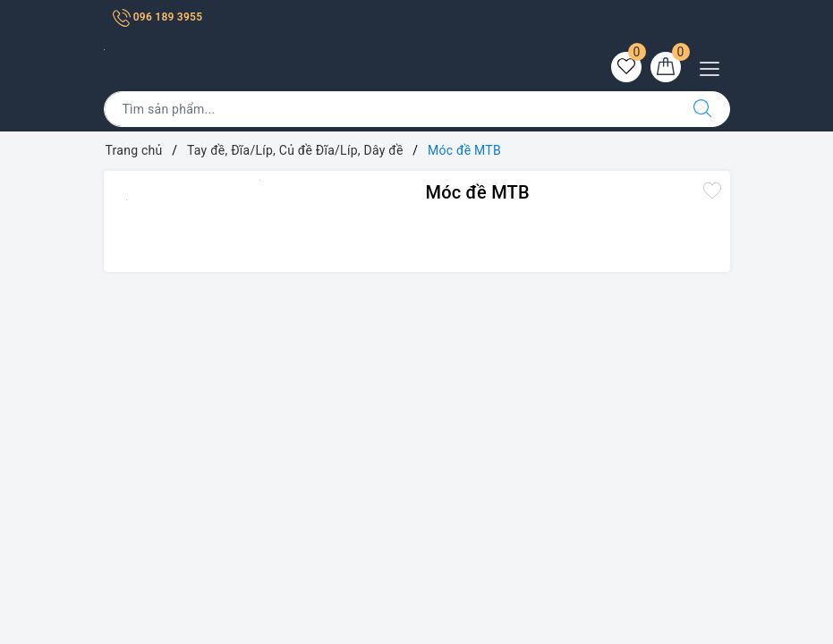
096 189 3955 (158, 17)
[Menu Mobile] (714, 67)
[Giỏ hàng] (666, 67)
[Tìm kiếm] (702, 109)
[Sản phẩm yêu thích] (626, 67)
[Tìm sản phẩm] (390, 109)
